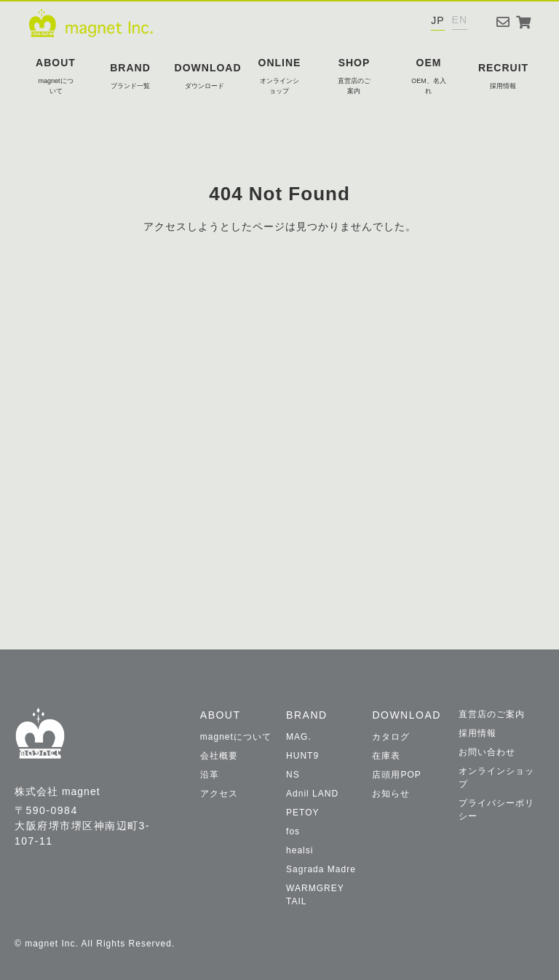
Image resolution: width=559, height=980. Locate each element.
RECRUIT (503, 77)
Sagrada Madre (321, 869)
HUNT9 (302, 756)
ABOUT (56, 76)
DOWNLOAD (208, 77)
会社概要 (219, 756)
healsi (300, 850)
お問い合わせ (487, 752)
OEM (429, 76)
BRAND (130, 77)
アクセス (219, 794)
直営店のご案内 (492, 714)
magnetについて (236, 737)
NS (293, 775)
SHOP (354, 76)
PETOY (302, 813)
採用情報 (477, 733)
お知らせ (391, 794)
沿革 (210, 775)
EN (460, 20)
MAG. (299, 737)
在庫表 (386, 756)
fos (293, 831)
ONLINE (280, 76)
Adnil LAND (312, 794)
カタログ (391, 737)
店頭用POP (396, 775)
